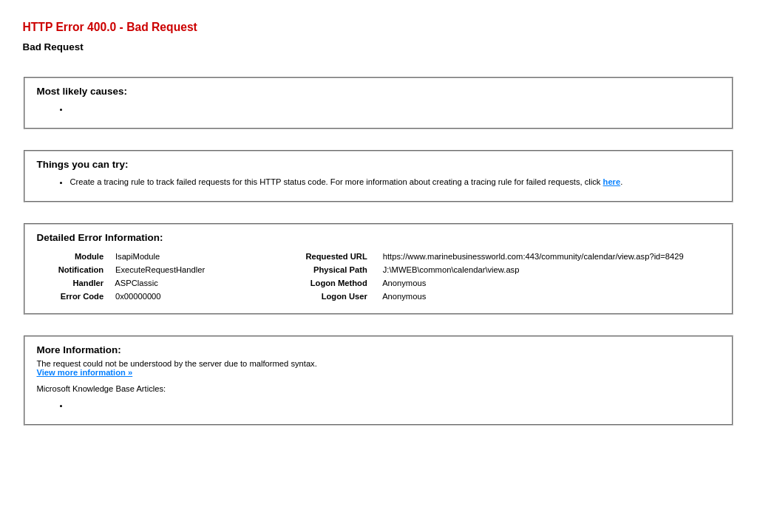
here (612, 182)
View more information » (84, 372)
